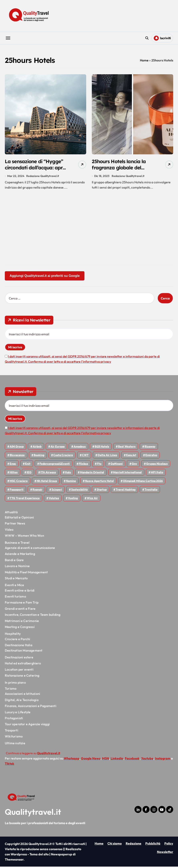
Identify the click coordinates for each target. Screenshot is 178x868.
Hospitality (13, 635)
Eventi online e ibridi (20, 592)
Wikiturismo (14, 738)
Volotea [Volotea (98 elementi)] (54, 499)
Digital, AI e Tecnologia (22, 701)
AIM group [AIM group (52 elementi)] (17, 448)
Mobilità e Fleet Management (26, 574)
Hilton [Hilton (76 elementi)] (14, 474)
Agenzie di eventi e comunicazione (30, 549)
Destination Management (24, 652)
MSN (106, 760)
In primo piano (15, 684)
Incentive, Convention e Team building (33, 616)
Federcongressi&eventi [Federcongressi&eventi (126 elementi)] (55, 465)
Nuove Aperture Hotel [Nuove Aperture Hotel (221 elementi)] (99, 482)
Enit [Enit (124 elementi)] (28, 465)
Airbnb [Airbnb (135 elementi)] (37, 448)
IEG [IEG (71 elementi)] (29, 474)
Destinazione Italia (19, 647)
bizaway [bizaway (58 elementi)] (150, 448)
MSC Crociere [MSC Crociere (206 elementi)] (19, 482)
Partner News (15, 525)
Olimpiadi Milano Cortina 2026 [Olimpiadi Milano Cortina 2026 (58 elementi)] (143, 482)
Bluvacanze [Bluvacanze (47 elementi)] (17, 456)
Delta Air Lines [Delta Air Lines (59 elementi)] (107, 456)
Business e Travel (17, 544)
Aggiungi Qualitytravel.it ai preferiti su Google (45, 277)
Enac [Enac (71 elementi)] (13, 465)
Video (9, 531)
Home (144, 60)
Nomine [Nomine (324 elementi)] (71, 482)
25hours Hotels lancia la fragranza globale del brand (122, 169)
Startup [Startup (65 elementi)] (102, 491)
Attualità (11, 513)
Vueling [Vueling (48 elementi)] (73, 499)
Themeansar (14, 861)
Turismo (11, 690)
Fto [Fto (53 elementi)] (99, 465)
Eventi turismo (15, 598)
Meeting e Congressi (20, 628)
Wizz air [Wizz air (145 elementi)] (92, 499)
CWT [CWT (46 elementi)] (85, 456)
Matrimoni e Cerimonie (22, 622)
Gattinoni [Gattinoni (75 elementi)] (117, 465)
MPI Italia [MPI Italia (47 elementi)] (157, 474)
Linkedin (117, 760)
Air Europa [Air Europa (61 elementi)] (58, 448)
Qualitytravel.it (33, 813)
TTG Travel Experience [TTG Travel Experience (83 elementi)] (25, 499)
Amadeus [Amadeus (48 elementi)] (80, 448)
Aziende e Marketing (20, 555)
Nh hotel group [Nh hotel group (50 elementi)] (47, 482)
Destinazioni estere (19, 659)
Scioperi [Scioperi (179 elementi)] (57, 491)
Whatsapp (72, 760)
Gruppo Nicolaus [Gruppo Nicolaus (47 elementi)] (157, 465)
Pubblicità (153, 845)
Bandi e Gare (14, 561)
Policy (169, 845)
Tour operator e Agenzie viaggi (27, 726)
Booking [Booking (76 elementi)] (39, 456)
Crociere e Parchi (17, 640)
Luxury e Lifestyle (18, 713)
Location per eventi (19, 671)
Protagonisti (14, 719)
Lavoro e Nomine (17, 568)
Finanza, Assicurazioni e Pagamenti (31, 707)
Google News (91, 760)
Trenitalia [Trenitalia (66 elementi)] (151, 491)
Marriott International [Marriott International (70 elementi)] (127, 474)
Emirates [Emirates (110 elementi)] (151, 456)
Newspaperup (62, 856)
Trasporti (12, 732)
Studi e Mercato (16, 580)
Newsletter (165, 853)
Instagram (163, 760)
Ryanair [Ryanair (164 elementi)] (37, 491)
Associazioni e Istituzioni (22, 695)
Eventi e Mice (15, 587)
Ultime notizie (15, 745)
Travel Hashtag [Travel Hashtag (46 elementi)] (126, 491)
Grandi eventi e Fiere (20, 610)
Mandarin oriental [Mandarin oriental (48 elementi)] (92, 474)
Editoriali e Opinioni (19, 519)
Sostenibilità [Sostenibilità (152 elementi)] (79, 491)
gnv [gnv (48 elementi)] (134, 465)
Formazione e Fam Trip (22, 604)
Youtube (147, 760)
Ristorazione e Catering (22, 677)
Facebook (132, 760)
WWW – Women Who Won (24, 537)
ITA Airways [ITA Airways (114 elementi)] (48, 474)
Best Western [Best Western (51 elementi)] (127, 448)
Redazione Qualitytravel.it (43, 177)
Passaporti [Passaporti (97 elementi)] (17, 491)
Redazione (133, 845)
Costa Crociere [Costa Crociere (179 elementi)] (63, 456)
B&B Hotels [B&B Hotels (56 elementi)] (102, 448)
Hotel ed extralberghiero (23, 665)
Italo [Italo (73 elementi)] (68, 474)
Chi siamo (115, 845)
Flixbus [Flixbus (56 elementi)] (83, 465)
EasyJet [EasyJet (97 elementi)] (131, 456)
